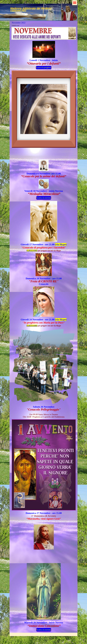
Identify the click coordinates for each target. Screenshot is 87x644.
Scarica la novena (44, 198)
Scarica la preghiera (44, 68)
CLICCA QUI (32, 251)
